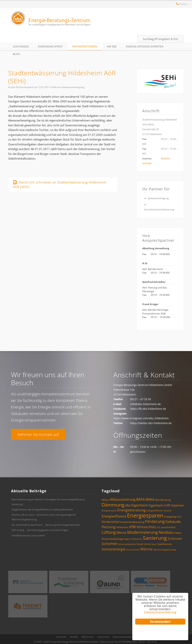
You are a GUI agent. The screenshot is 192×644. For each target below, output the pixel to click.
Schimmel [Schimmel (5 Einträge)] (175, 539)
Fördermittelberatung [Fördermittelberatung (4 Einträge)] (132, 522)
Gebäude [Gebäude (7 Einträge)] (173, 522)
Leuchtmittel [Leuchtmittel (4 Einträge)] (168, 527)
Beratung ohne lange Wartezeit (63, 525)
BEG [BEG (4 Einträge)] (157, 500)
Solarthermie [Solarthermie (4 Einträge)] (164, 544)
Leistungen (21, 46)
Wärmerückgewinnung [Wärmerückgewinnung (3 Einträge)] (165, 550)
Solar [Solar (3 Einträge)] (154, 544)
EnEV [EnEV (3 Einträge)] (179, 517)
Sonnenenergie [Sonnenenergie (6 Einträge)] (113, 549)
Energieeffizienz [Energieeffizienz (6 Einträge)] (114, 516)
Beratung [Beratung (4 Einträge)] (166, 500)
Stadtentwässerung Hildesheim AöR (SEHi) (62, 77)
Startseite (61, 637)
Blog (16, 54)
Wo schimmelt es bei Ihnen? (27, 525)
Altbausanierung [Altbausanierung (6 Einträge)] (123, 499)
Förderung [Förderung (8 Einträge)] (155, 521)
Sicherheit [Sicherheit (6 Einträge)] (109, 544)
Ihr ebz (112, 46)
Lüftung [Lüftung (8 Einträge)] (109, 532)
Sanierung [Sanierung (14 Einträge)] (155, 538)
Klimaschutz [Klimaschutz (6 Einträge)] (146, 527)
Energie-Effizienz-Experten (145, 46)
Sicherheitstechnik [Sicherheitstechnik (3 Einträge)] (127, 544)
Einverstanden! (160, 622)
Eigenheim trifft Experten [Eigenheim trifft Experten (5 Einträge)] (166, 505)
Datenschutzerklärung (124, 637)
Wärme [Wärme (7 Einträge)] (147, 549)
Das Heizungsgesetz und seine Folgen (48, 530)
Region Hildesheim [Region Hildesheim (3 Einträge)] (133, 539)
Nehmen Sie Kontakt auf (38, 434)
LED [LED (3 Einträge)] (158, 527)
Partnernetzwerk (85, 46)
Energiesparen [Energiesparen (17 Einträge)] (145, 515)
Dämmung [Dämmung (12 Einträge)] (113, 505)
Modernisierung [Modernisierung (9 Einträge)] (143, 532)
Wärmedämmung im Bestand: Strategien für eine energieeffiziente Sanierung (48, 502)
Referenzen (88, 637)
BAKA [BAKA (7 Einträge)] (150, 499)
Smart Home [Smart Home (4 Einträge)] (144, 544)
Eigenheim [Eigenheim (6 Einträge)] (140, 505)
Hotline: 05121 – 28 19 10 (177, 4)
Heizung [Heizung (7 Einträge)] (108, 527)
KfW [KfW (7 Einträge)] (133, 527)
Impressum (103, 637)
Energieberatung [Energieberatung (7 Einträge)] (131, 510)
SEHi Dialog (18, 530)
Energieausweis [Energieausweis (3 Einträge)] (109, 511)
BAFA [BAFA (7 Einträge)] (140, 499)
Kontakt (74, 637)
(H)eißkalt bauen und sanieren (28, 535)
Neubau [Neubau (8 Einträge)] (166, 532)
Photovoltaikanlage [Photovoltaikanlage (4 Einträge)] (112, 539)
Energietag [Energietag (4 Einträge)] (170, 517)
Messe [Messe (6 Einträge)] (121, 532)
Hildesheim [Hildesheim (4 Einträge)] (122, 527)
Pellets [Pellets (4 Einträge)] (178, 533)
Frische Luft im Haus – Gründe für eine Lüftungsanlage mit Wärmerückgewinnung (44, 517)
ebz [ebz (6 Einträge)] (128, 505)
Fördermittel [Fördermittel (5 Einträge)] (110, 522)
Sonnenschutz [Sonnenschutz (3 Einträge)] (133, 550)
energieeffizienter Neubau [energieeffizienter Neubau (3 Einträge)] (159, 511)
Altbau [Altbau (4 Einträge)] (105, 500)
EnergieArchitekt (50, 46)
